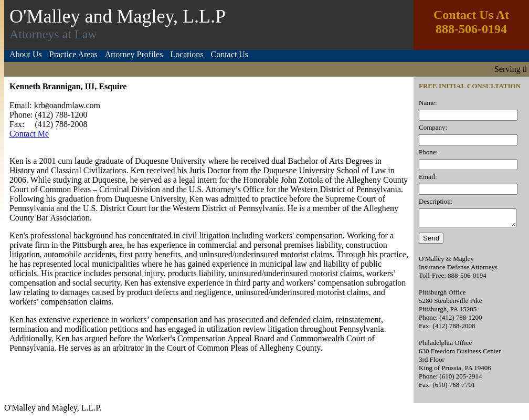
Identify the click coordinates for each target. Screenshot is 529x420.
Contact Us (229, 54)
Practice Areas (73, 54)
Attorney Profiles (134, 54)
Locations (187, 54)
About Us (26, 54)
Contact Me (29, 134)
